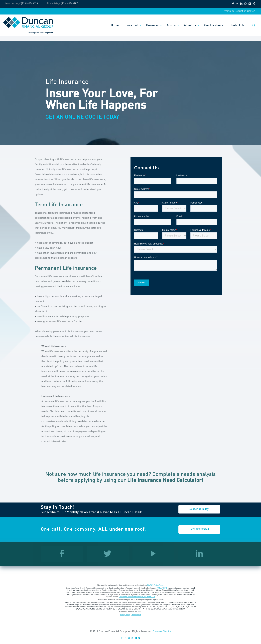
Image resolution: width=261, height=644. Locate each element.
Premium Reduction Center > (240, 11)
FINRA (159, 588)
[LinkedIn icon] (241, 4)
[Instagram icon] (245, 4)
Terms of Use (136, 615)
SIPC (165, 588)
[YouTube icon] (237, 4)
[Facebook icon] (233, 4)
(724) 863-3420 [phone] (29, 4)
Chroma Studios (162, 631)
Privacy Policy (125, 615)
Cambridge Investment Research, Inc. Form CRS (137, 597)
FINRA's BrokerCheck (155, 585)
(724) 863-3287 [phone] (69, 4)
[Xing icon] (254, 4)
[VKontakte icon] (250, 4)
